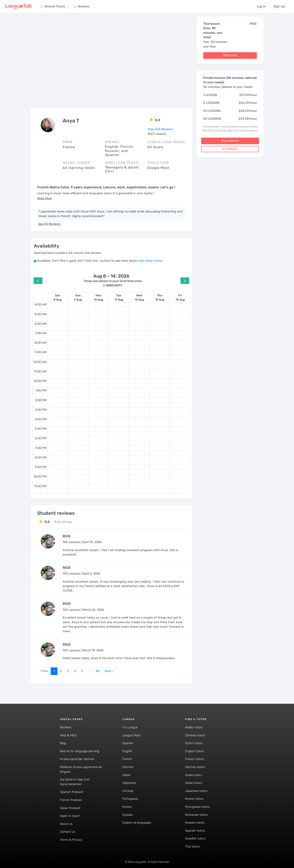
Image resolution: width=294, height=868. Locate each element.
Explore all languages (137, 823)
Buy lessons (230, 141)
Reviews (66, 727)
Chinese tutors (195, 735)
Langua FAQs (131, 735)
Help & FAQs (68, 735)
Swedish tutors (195, 839)
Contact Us (68, 832)
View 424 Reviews (160, 129)
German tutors (195, 767)
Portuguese (130, 799)
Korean (127, 807)
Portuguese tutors (197, 807)
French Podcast (71, 800)
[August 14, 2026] (180, 298)
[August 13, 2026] (160, 298)
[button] (45, 198)
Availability (230, 149)
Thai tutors (192, 847)
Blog (63, 743)
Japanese (129, 783)
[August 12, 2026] (139, 298)
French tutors (194, 759)
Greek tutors (194, 775)
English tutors (194, 751)
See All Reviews (49, 224)
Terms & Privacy (71, 840)
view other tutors (150, 261)
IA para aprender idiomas (77, 759)
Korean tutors (194, 799)
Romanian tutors (196, 815)
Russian (128, 815)
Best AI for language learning (80, 751)
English (127, 751)
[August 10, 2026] (98, 298)
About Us (66, 824)
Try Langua (130, 727)
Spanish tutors (195, 831)
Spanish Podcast (71, 792)
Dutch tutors (194, 743)
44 (98, 671)
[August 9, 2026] (78, 298)
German (128, 767)
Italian (127, 775)
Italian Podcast (70, 808)
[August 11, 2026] (119, 298)
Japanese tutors (196, 791)
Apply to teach (70, 816)
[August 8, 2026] (58, 298)
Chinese (128, 791)
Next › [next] (109, 671)
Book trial (230, 55)
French (127, 759)
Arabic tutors (194, 727)
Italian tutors (194, 783)
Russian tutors (195, 823)
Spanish (128, 743)
